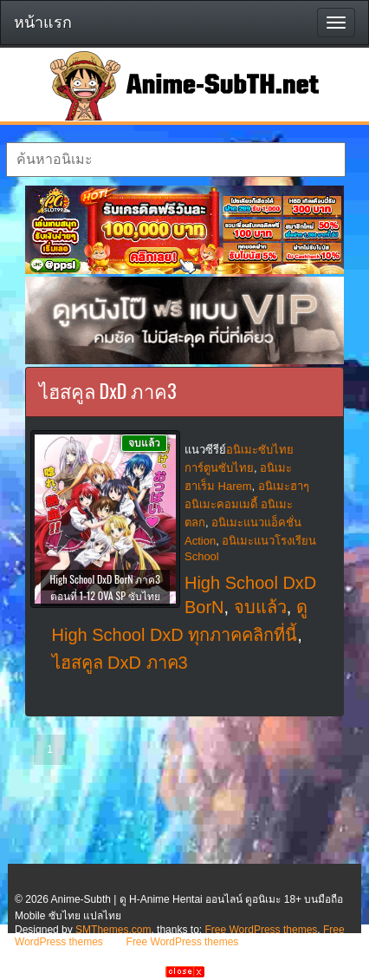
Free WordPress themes (261, 930)
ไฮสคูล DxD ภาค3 (120, 663)
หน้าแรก (43, 23)
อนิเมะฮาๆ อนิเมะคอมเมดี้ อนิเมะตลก (247, 504)
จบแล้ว (260, 607)
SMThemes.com (113, 930)
